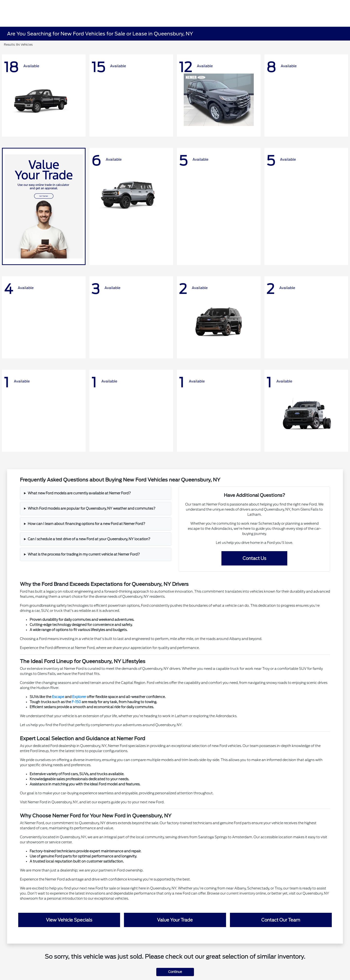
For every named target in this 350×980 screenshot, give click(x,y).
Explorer (79, 697)
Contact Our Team (281, 920)
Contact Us (254, 558)
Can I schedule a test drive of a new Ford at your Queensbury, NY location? (89, 539)
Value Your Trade (175, 920)
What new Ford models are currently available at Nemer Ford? (79, 493)
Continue (175, 972)
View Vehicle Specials (69, 920)
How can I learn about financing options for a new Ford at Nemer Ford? (86, 524)
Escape (58, 697)
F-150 (76, 702)
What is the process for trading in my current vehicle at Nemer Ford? (84, 554)
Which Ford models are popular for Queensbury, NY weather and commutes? (92, 508)
